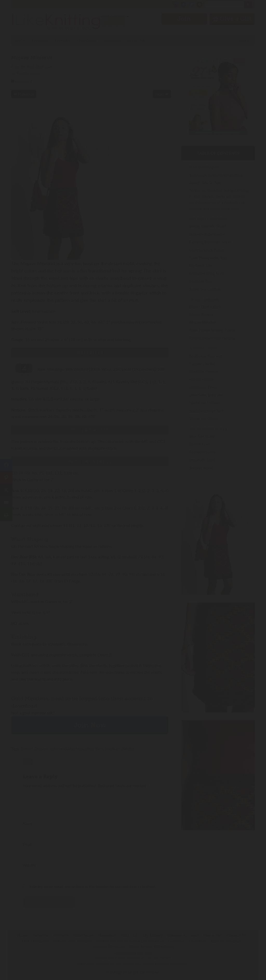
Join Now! (133, 514)
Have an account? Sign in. (133, 558)
